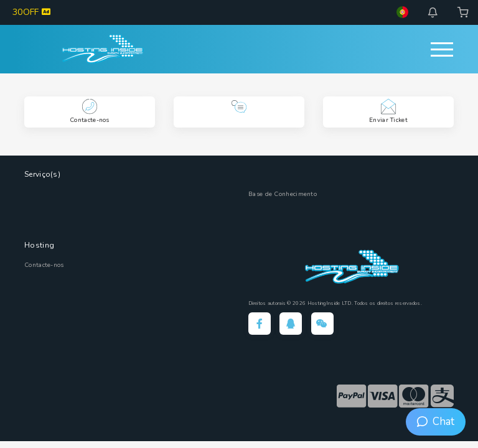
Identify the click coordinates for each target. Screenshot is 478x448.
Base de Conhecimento (283, 194)
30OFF (31, 12)
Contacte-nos (44, 265)
